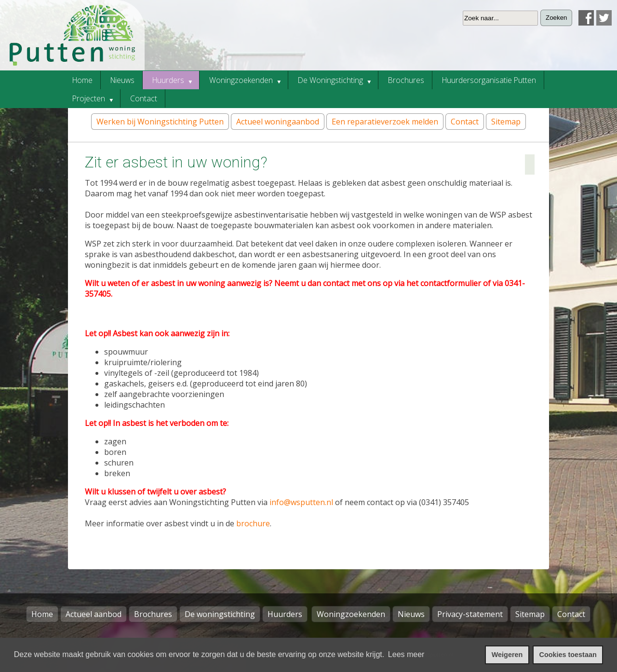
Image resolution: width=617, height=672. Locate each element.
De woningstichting (220, 614)
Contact (465, 122)
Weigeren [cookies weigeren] (507, 655)
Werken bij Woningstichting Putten (160, 122)
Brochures (153, 614)
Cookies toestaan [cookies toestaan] (568, 655)
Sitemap (506, 122)
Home (42, 614)
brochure (253, 523)
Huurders (285, 614)
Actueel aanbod (94, 614)
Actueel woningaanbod (278, 122)
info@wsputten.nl (301, 502)
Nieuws (411, 614)
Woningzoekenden (351, 614)
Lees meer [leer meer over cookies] (406, 654)
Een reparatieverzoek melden (385, 122)
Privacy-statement (470, 614)
